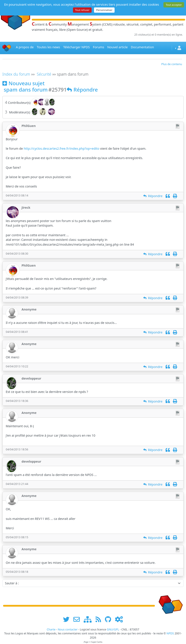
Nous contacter (68, 629)
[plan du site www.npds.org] (89, 619)
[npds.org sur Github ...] (110, 619)
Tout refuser (82, 10)
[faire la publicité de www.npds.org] (78, 619)
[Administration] (119, 619)
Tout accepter (174, 5)
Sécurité (44, 74)
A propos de (25, 47)
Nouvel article (118, 47)
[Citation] (168, 196)
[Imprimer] (175, 196)
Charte (51, 629)
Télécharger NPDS (76, 47)
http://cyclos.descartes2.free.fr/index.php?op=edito (61, 148)
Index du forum (16, 74)
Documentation (142, 47)
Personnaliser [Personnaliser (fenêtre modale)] (104, 10)
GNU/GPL (113, 629)
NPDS (170, 633)
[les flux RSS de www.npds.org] (100, 619)
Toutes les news (48, 47)
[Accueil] (7, 48)
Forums (98, 47)
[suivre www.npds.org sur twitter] (68, 619)
